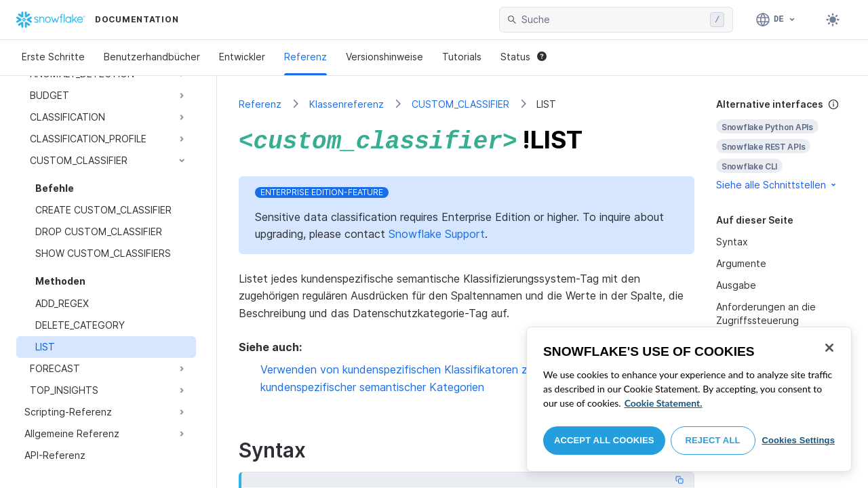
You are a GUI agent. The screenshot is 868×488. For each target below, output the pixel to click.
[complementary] (781, 145)
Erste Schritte (53, 57)
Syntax (732, 242)
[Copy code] (679, 477)
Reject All (713, 440)
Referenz (305, 57)
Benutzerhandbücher (152, 57)
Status (524, 57)
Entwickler (242, 57)
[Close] (829, 348)
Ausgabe (736, 285)
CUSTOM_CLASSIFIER (460, 104)
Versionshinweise (384, 57)
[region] (689, 399)
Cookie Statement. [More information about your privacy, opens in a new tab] (664, 403)
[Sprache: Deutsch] (776, 20)
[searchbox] (613, 20)
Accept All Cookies (604, 440)
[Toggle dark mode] (833, 20)
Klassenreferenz (347, 104)
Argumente (741, 263)
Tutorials (462, 57)
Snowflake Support (437, 231)
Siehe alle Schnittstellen (777, 185)
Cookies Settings (798, 440)
